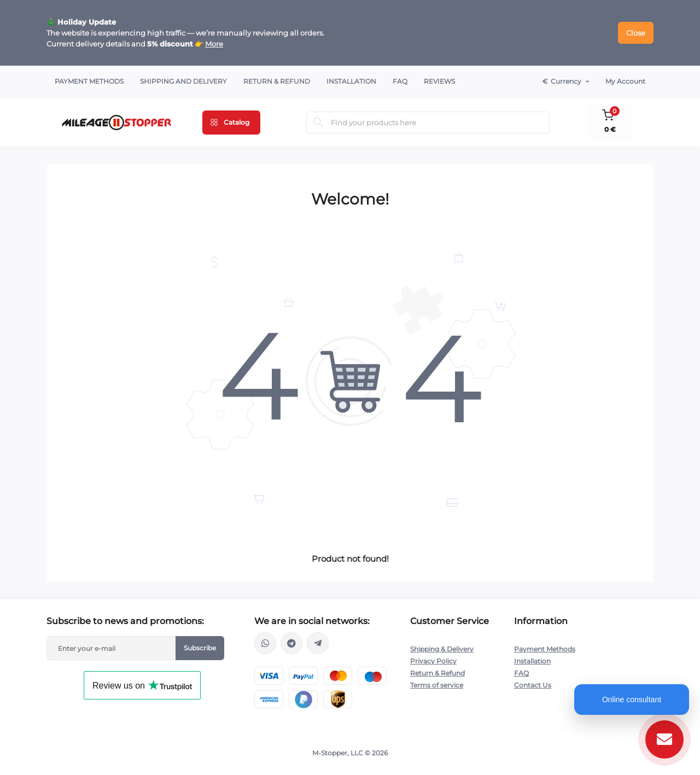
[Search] (318, 123)
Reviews (439, 81)
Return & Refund (277, 81)
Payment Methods (89, 81)
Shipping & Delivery (442, 649)
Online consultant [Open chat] (632, 700)
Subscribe (200, 648)
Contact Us (533, 685)
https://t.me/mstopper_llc (291, 643)
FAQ (400, 81)
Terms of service (437, 685)
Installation (351, 81)
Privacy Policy (433, 661)
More (214, 44)
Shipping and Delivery (183, 81)
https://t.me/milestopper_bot (318, 643)
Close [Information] (636, 33)
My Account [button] (625, 81)
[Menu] (231, 123)
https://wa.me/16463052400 (265, 643)
